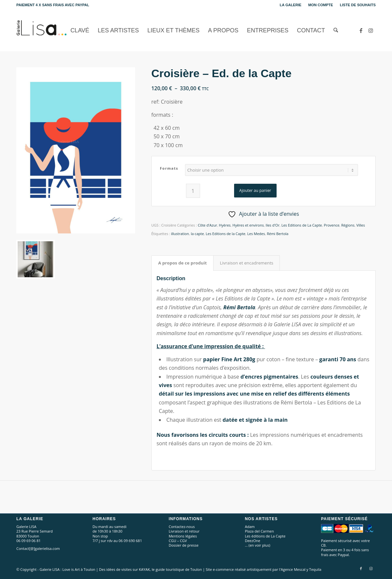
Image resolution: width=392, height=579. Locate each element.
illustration (180, 234)
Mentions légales (183, 536)
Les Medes (256, 234)
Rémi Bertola (278, 234)
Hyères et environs (248, 225)
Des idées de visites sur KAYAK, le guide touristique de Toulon (150, 569)
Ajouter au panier (255, 190)
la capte (197, 234)
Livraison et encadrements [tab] (247, 263)
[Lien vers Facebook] (361, 30)
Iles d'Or (273, 225)
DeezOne (253, 541)
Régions (348, 225)
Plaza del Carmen (259, 531)
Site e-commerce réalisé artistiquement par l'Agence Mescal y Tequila (264, 569)
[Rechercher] (336, 31)
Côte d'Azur (207, 225)
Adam (250, 527)
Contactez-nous (182, 527)
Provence (332, 225)
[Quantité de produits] (193, 191)
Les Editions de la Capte (225, 234)
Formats (169, 168)
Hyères (225, 225)
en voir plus (260, 545)
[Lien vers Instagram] (371, 30)
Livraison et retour (184, 531)
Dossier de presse (184, 545)
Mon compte (321, 5)
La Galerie (291, 5)
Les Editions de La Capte (302, 225)
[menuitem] (291, 5)
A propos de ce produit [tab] (183, 263)
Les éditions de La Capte (265, 536)
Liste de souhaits (358, 5)
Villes (361, 225)
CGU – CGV (178, 541)
